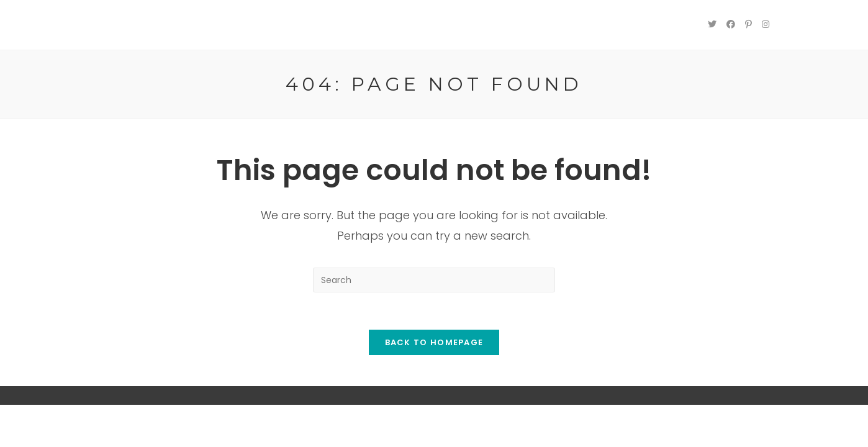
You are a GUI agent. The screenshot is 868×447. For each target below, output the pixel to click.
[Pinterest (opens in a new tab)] (748, 24)
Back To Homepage (434, 342)
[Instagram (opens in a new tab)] (766, 24)
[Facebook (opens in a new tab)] (731, 24)
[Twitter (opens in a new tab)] (712, 24)
